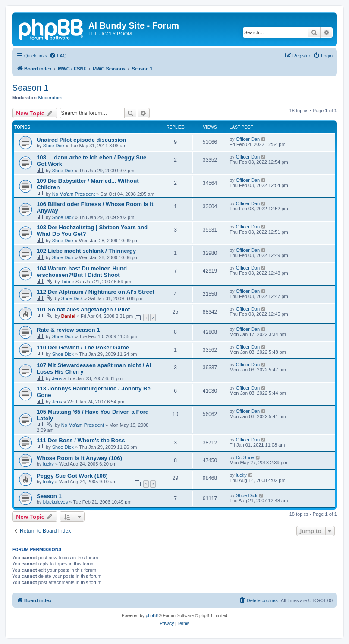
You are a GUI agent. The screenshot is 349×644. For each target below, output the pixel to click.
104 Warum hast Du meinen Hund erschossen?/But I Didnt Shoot (82, 272)
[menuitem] (58, 56)
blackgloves (55, 502)
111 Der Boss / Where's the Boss (81, 440)
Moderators (50, 98)
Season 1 (30, 88)
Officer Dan (248, 139)
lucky (49, 464)
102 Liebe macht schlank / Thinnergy (86, 251)
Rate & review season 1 (68, 330)
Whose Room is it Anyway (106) (79, 458)
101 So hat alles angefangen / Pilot (83, 309)
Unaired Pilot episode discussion (81, 140)
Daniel (68, 316)
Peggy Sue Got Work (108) (72, 476)
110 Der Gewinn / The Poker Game (83, 347)
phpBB (152, 616)
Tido (66, 282)
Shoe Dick (54, 146)
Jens (57, 378)
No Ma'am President (74, 194)
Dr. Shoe (245, 457)
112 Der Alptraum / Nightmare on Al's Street (96, 292)
